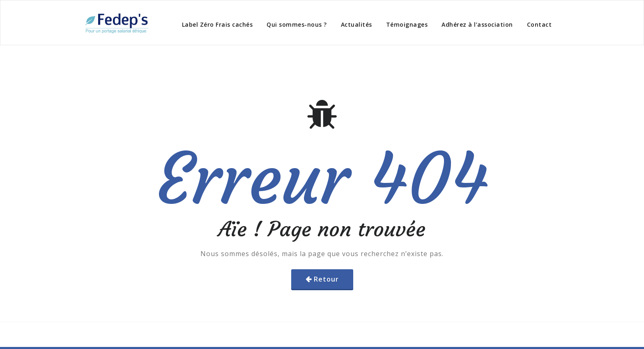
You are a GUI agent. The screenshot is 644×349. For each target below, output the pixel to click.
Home (509, 58)
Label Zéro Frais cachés (217, 24)
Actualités (356, 24)
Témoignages (407, 24)
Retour (326, 279)
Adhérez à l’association (477, 24)
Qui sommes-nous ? (297, 24)
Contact (539, 24)
